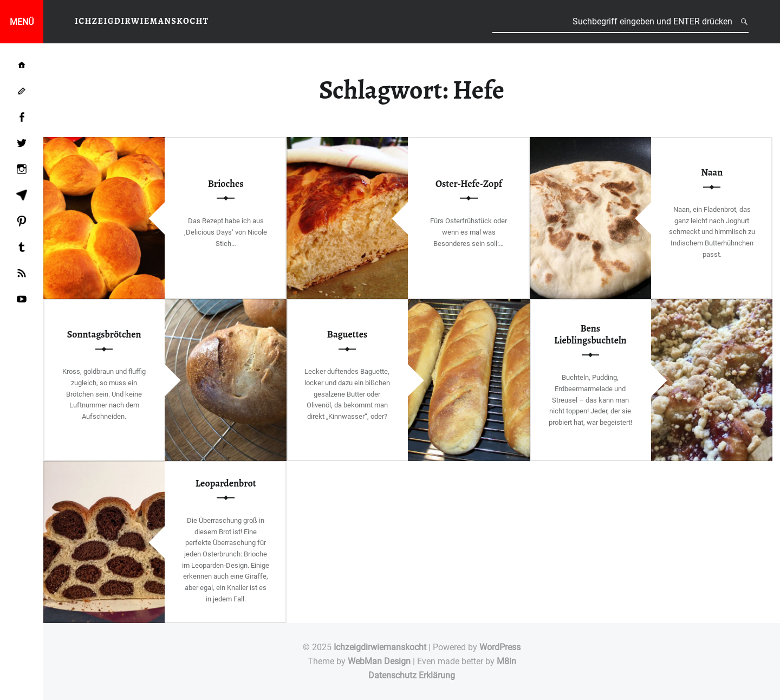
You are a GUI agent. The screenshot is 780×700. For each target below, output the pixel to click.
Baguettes (347, 334)
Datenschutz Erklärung (412, 675)
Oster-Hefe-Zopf (469, 184)
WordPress (500, 647)
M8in (506, 661)
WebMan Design (379, 661)
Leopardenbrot (226, 483)
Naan (712, 172)
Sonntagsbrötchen (104, 334)
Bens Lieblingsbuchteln (590, 335)
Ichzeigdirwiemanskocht (380, 647)
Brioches (226, 184)
